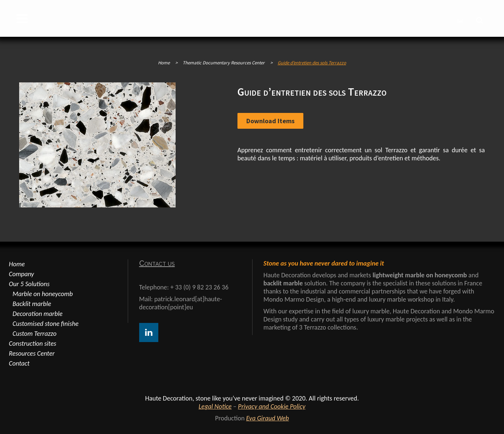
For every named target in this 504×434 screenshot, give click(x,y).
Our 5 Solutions (29, 284)
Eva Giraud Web (267, 418)
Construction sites (33, 344)
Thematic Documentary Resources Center (224, 63)
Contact (19, 363)
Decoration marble (38, 314)
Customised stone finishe (45, 324)
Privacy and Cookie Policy (272, 406)
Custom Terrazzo (34, 334)
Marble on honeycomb (43, 294)
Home (164, 63)
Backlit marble (32, 304)
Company (21, 274)
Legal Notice (215, 406)
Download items (270, 121)
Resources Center (32, 353)
